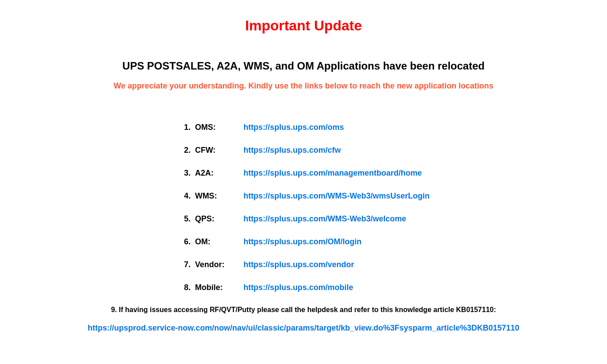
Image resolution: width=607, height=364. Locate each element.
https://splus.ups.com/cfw (292, 150)
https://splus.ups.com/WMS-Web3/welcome (325, 219)
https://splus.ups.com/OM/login (303, 242)
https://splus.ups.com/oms (294, 127)
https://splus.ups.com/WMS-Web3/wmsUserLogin (337, 196)
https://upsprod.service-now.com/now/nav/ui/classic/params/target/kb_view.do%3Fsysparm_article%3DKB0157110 (303, 328)
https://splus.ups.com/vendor (299, 265)
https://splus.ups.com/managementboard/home (333, 173)
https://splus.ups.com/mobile (298, 287)
